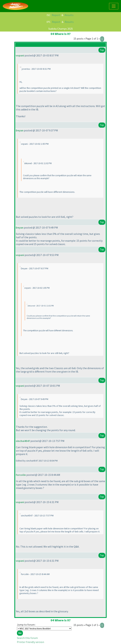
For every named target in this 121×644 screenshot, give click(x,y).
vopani (20, 55)
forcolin (21, 475)
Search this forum (27, 638)
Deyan (20, 130)
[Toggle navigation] (114, 6)
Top (102, 50)
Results (69, 15)
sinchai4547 (23, 441)
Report (56, 15)
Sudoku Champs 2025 (61, 29)
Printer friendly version (31, 642)
